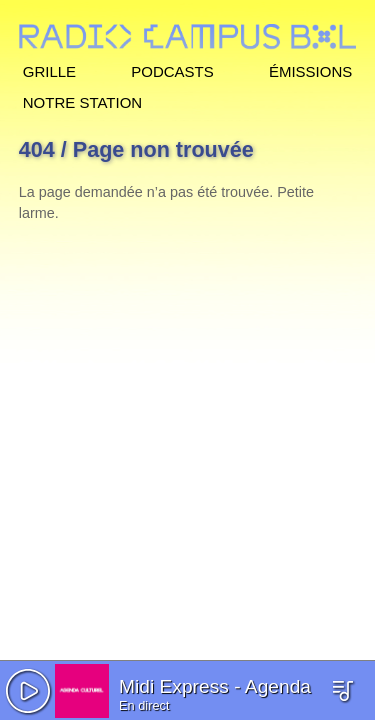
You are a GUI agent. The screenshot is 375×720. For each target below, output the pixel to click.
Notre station (82, 100)
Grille (49, 69)
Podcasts (172, 69)
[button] (28, 691)
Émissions (310, 69)
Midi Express (174, 686)
